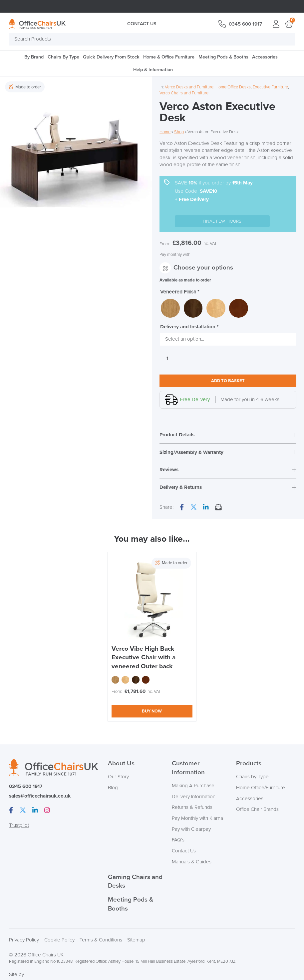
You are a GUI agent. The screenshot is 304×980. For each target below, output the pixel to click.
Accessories (265, 57)
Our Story (118, 777)
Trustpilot (19, 826)
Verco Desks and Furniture (189, 87)
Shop (179, 132)
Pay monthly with (175, 254)
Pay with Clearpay (191, 830)
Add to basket (228, 381)
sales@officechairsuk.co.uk (40, 796)
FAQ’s (178, 840)
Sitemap (136, 940)
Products (249, 764)
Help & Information (153, 70)
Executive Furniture (270, 87)
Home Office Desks (233, 87)
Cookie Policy (59, 940)
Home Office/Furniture (261, 788)
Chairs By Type (63, 57)
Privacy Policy (24, 940)
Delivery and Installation (189, 327)
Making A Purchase (193, 786)
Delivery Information (194, 797)
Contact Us (142, 24)
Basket (289, 24)
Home (165, 132)
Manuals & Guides (192, 862)
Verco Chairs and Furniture (184, 93)
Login (276, 24)
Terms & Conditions (101, 940)
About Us (121, 764)
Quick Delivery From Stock (111, 57)
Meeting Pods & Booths (223, 57)
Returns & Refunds (192, 808)
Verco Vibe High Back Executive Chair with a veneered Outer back (144, 658)
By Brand (34, 57)
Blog (113, 788)
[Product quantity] (167, 359)
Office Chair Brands (257, 810)
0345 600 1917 (245, 24)
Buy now (152, 711)
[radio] (170, 308)
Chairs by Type (252, 777)
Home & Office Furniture (169, 57)
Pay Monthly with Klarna (197, 819)
